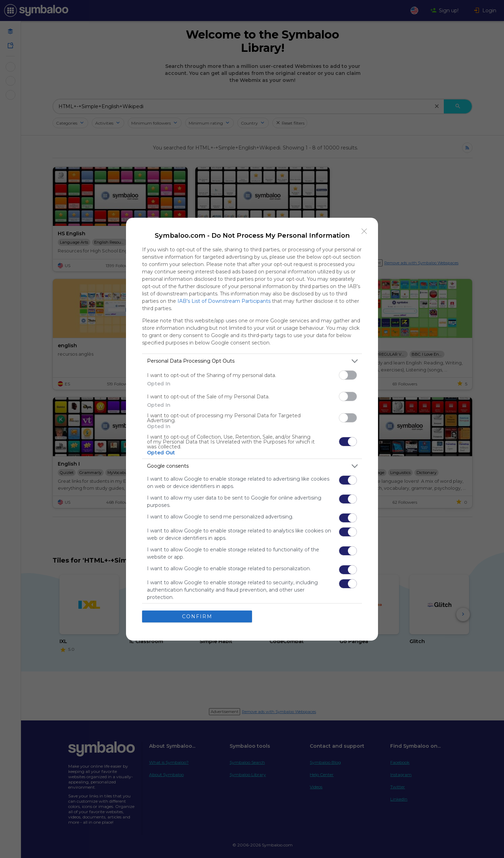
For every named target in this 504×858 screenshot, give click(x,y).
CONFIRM (197, 616)
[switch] (348, 375)
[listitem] (252, 361)
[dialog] (252, 429)
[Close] (364, 231)
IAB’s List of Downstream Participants (224, 301)
